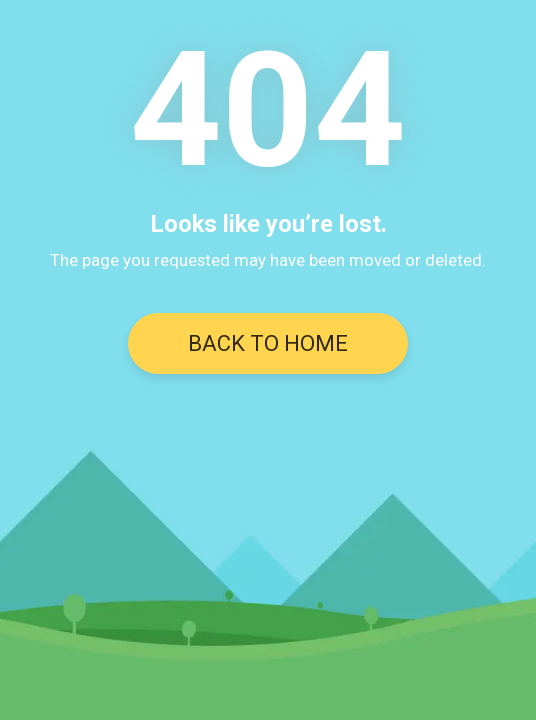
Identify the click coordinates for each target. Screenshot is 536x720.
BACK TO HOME (268, 343)
